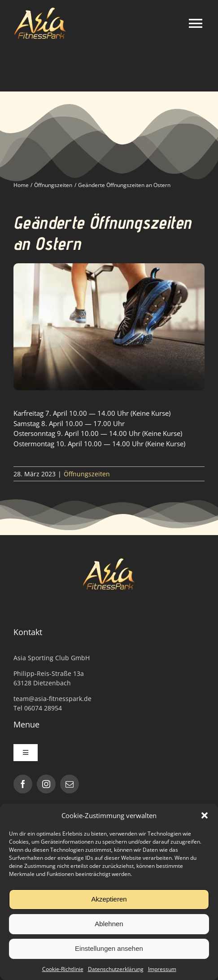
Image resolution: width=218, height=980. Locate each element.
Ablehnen (109, 924)
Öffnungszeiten (87, 474)
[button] (205, 815)
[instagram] (46, 784)
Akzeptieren (109, 899)
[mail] (70, 784)
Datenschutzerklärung (116, 969)
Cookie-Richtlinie (63, 969)
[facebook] (23, 784)
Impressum (162, 969)
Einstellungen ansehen (109, 948)
